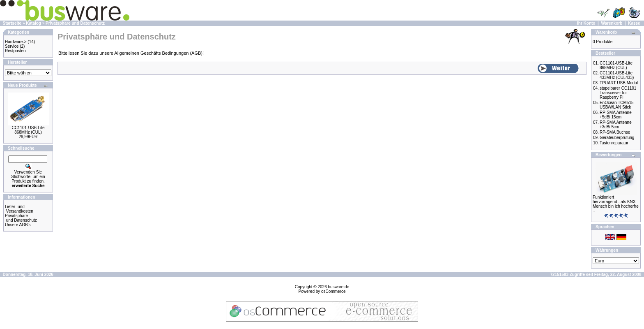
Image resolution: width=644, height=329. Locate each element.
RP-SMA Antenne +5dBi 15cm (616, 115)
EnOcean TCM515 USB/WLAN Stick (617, 105)
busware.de (339, 287)
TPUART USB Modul (619, 83)
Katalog (33, 23)
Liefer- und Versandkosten (19, 209)
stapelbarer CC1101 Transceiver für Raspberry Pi (618, 93)
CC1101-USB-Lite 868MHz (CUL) (28, 130)
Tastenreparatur (614, 143)
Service (12, 46)
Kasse (634, 23)
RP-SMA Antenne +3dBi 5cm (616, 125)
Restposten (15, 51)
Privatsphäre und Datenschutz (75, 23)
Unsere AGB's (18, 225)
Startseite (12, 23)
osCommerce (333, 291)
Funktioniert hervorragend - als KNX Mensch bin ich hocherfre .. (616, 204)
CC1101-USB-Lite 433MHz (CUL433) (617, 75)
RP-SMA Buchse (615, 132)
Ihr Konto (586, 23)
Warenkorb (612, 23)
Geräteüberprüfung (617, 138)
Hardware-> (16, 42)
